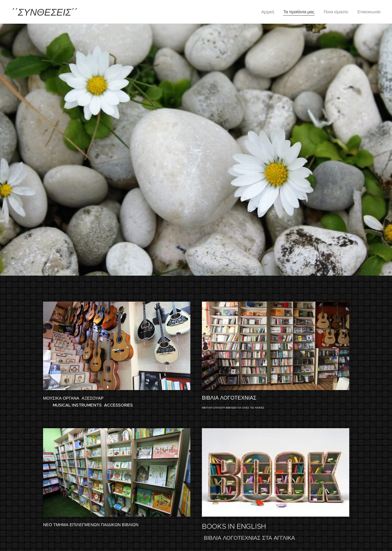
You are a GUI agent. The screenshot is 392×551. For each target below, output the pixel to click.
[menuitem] (266, 12)
